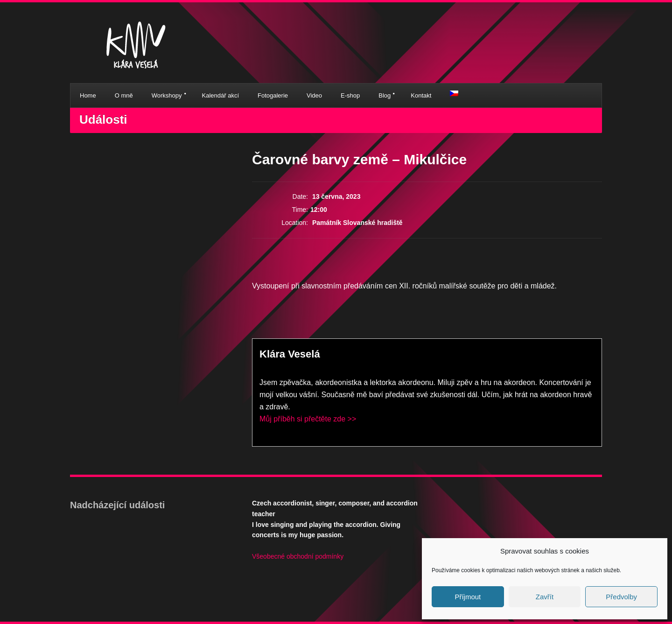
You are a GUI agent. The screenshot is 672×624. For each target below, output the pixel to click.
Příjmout (468, 597)
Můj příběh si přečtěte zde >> (308, 419)
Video (314, 95)
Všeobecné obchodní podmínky (298, 556)
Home (88, 95)
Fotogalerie (273, 95)
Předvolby (621, 597)
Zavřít (545, 597)
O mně (124, 95)
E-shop (350, 95)
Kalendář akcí (221, 95)
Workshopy (167, 95)
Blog (385, 95)
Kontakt (421, 95)
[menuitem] (454, 93)
